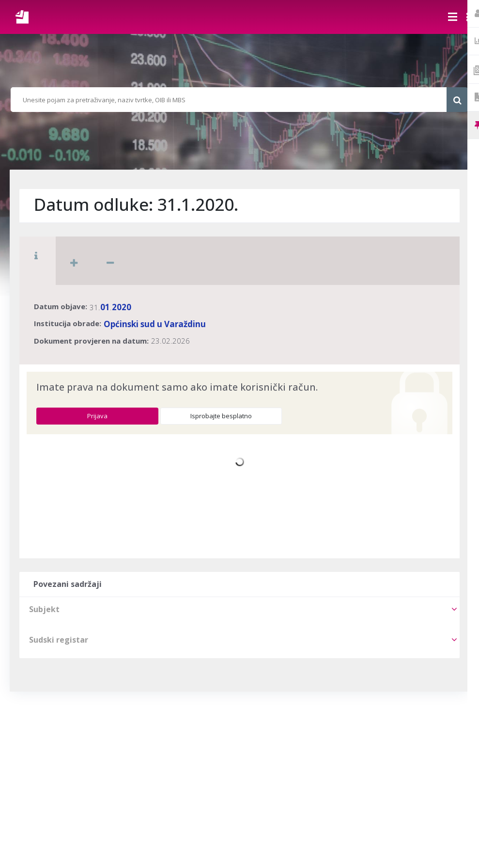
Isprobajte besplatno (221, 416)
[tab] (239, 609)
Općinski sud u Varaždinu (155, 324)
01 (105, 307)
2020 (122, 307)
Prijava (97, 416)
